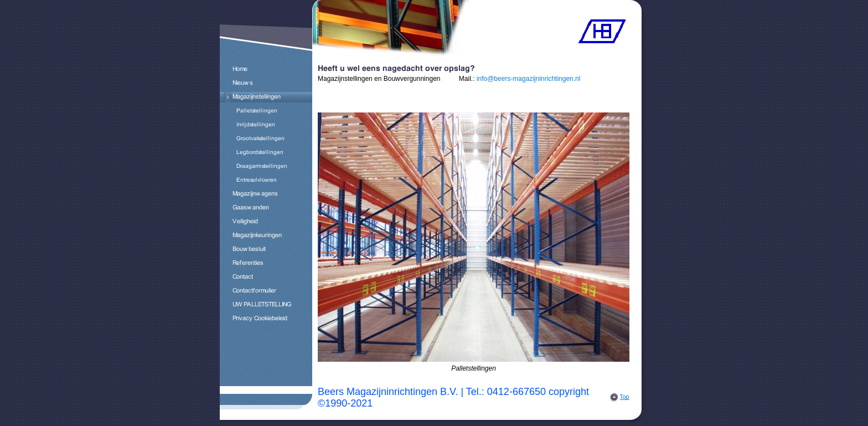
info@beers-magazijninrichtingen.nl (529, 79)
